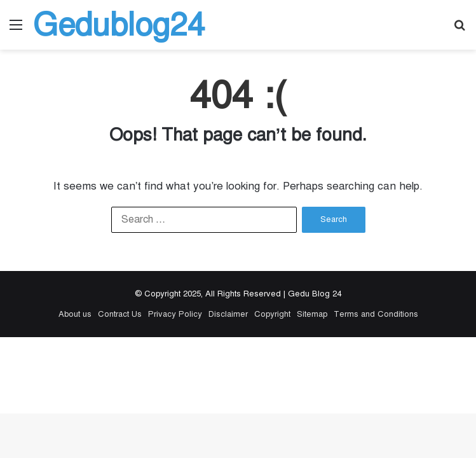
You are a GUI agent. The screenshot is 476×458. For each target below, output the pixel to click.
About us (75, 314)
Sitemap (312, 314)
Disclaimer (228, 314)
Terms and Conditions (376, 314)
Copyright (272, 314)
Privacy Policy (175, 314)
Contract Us (120, 314)
